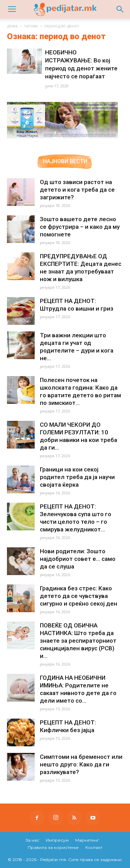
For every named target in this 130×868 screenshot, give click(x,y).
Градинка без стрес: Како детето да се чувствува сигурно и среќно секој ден (79, 596)
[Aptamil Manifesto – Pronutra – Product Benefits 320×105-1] (62, 137)
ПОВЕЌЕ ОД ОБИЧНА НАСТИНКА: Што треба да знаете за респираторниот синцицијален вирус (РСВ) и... (78, 641)
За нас (32, 840)
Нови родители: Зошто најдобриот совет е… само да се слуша (78, 559)
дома (12, 26)
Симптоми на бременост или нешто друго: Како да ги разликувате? (81, 764)
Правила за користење (53, 847)
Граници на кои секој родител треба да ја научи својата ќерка (77, 477)
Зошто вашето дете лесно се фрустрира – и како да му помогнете (80, 227)
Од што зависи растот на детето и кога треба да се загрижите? (77, 190)
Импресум (57, 840)
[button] (120, 9)
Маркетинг (87, 840)
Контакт (94, 847)
